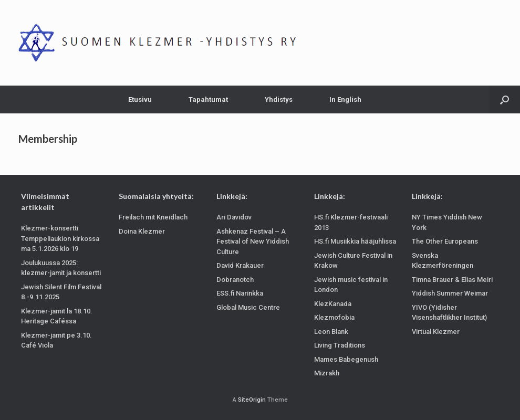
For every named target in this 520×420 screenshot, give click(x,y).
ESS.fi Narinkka (240, 293)
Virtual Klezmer (436, 332)
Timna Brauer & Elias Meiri (452, 280)
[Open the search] (505, 99)
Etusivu (140, 99)
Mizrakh (327, 373)
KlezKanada (333, 304)
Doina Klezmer (142, 231)
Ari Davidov (234, 217)
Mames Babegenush (346, 359)
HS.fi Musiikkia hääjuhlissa (355, 241)
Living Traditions (340, 345)
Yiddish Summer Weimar (450, 293)
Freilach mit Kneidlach (153, 217)
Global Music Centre (248, 307)
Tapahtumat (208, 99)
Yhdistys (279, 99)
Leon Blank (331, 332)
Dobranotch (235, 280)
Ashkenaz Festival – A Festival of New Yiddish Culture (253, 241)
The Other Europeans (445, 241)
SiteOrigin (252, 400)
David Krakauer (240, 265)
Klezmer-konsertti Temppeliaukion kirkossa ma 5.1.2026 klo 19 (60, 238)
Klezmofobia (334, 317)
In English (345, 99)
